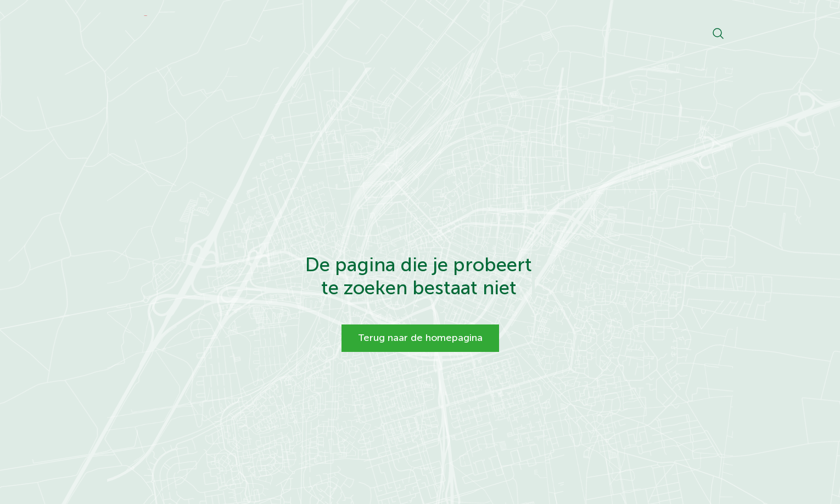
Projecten (508, 33)
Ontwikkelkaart (383, 33)
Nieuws (451, 33)
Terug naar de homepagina (420, 338)
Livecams (568, 33)
